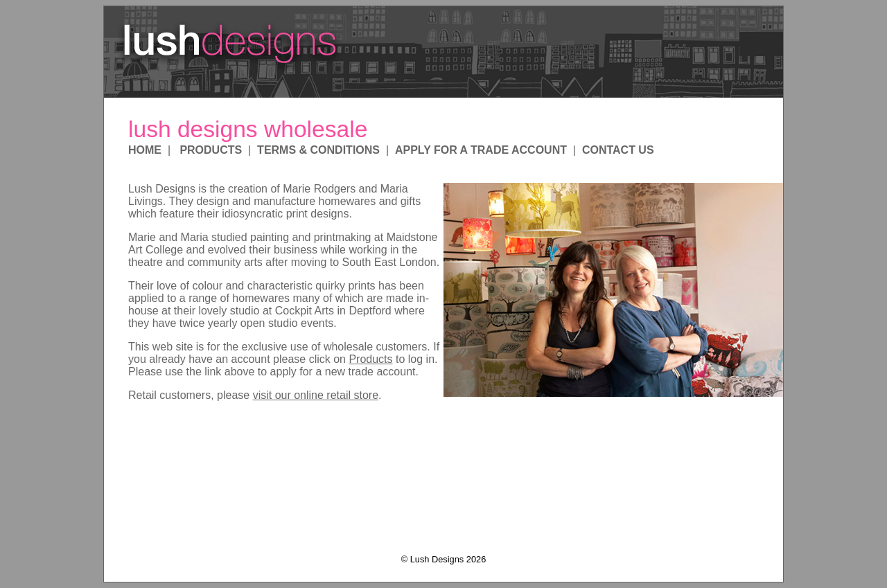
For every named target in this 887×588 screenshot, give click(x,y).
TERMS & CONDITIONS (318, 150)
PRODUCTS (211, 150)
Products (370, 359)
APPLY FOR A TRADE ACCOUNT (481, 150)
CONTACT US (618, 150)
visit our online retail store (316, 395)
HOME (145, 150)
